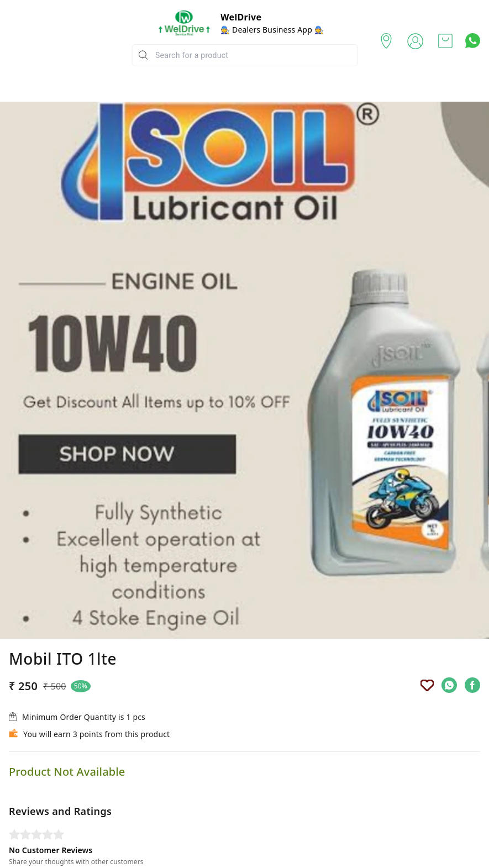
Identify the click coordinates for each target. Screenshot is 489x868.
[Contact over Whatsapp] (473, 41)
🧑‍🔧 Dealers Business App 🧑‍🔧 (272, 30)
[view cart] (445, 41)
